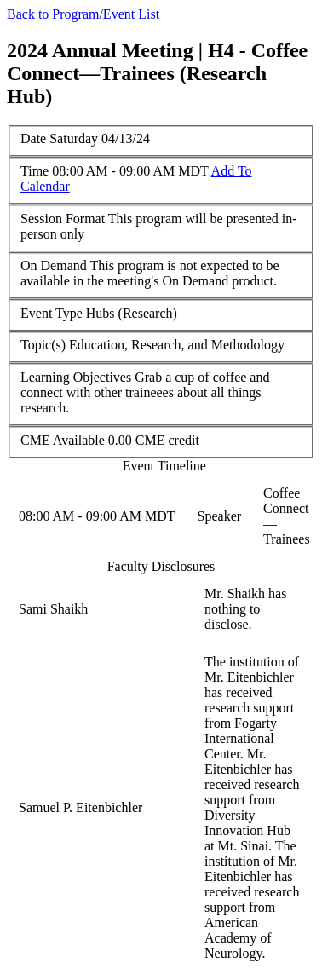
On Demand (54, 265)
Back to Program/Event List (83, 14)
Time (34, 171)
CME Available (63, 440)
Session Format (63, 219)
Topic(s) (43, 345)
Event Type (52, 313)
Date (33, 138)
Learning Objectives (76, 377)
